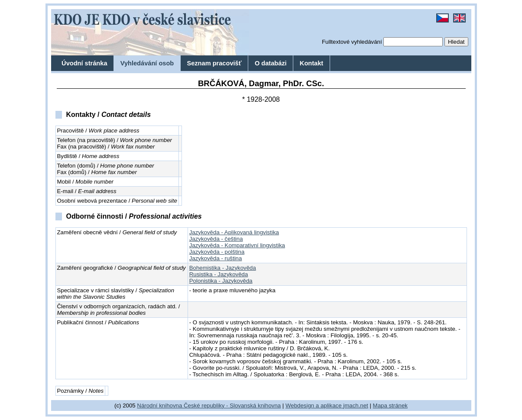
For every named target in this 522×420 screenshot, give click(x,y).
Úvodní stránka (84, 63)
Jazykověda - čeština (216, 239)
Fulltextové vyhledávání (352, 42)
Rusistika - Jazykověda (219, 274)
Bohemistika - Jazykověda (223, 268)
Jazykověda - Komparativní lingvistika (237, 245)
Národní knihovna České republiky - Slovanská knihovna (209, 405)
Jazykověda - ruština (216, 258)
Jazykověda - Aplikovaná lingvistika (234, 232)
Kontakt (311, 63)
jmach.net (355, 405)
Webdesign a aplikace (314, 405)
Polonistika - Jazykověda (221, 281)
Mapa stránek (390, 405)
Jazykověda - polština (217, 252)
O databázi (271, 63)
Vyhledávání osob (147, 63)
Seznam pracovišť (214, 63)
